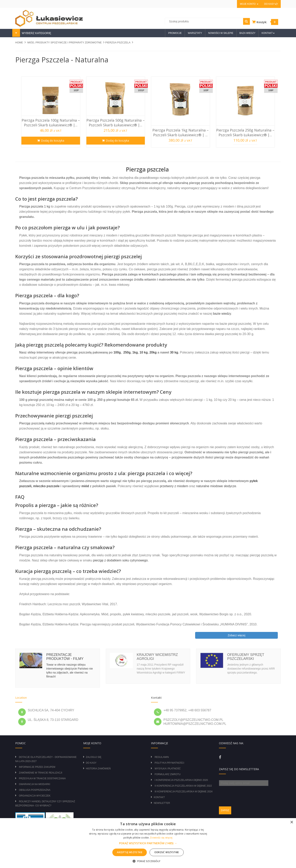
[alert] (148, 843)
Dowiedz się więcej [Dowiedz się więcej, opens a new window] (161, 838)
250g (127, 352)
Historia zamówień (98, 769)
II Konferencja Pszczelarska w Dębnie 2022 (183, 786)
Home (19, 42)
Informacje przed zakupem (37, 767)
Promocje (175, 33)
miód (85, 486)
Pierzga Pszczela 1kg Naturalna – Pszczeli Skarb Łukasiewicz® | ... (180, 132)
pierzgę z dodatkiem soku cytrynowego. (121, 560)
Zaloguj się (94, 757)
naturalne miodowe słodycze (216, 486)
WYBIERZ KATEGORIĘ (36, 33)
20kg (153, 352)
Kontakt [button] (268, 33)
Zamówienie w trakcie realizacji (40, 773)
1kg (135, 352)
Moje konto (249, 4)
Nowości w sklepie (221, 33)
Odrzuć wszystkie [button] (167, 852)
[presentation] (249, 794)
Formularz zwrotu (168, 774)
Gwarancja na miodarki (34, 784)
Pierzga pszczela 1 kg (35, 206)
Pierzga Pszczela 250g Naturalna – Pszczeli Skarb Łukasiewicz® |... (245, 132)
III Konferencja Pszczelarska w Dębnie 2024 (183, 792)
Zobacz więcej (236, 635)
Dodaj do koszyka (53, 141)
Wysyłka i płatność (168, 769)
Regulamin (162, 757)
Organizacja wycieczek (35, 796)
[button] (148, 843)
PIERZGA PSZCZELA (118, 42)
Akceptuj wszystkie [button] (130, 852)
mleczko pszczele (46, 486)
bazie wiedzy (221, 314)
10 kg (144, 352)
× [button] (292, 822)
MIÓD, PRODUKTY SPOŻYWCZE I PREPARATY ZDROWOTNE (64, 42)
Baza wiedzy (248, 33)
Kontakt (159, 797)
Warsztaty (195, 33)
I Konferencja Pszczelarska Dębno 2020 (181, 780)
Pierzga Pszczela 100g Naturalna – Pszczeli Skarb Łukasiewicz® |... (51, 123)
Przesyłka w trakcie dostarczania (42, 778)
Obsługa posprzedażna (35, 790)
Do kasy (271, 4)
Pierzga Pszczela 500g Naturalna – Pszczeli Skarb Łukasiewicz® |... (116, 123)
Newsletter (162, 803)
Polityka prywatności (169, 763)
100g (117, 352)
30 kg (174, 352)
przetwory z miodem (174, 486)
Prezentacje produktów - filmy (65, 657)
